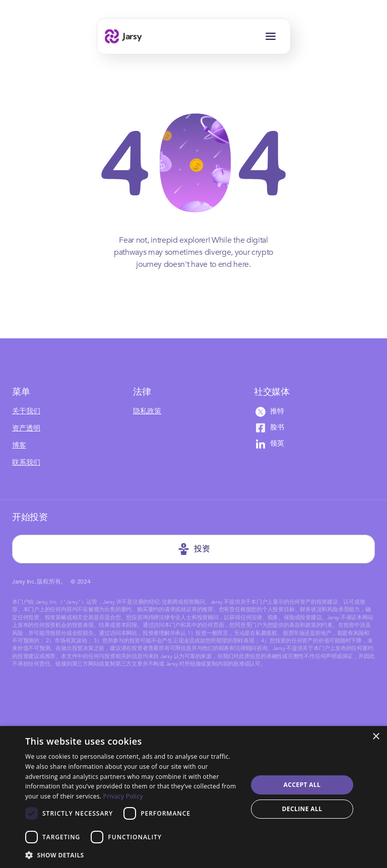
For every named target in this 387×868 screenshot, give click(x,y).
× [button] (376, 737)
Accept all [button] (302, 785)
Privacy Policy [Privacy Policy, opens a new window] (123, 796)
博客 (19, 445)
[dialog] (193, 797)
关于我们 (26, 411)
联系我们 (26, 462)
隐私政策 (147, 411)
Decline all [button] (302, 809)
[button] (133, 855)
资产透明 (26, 428)
